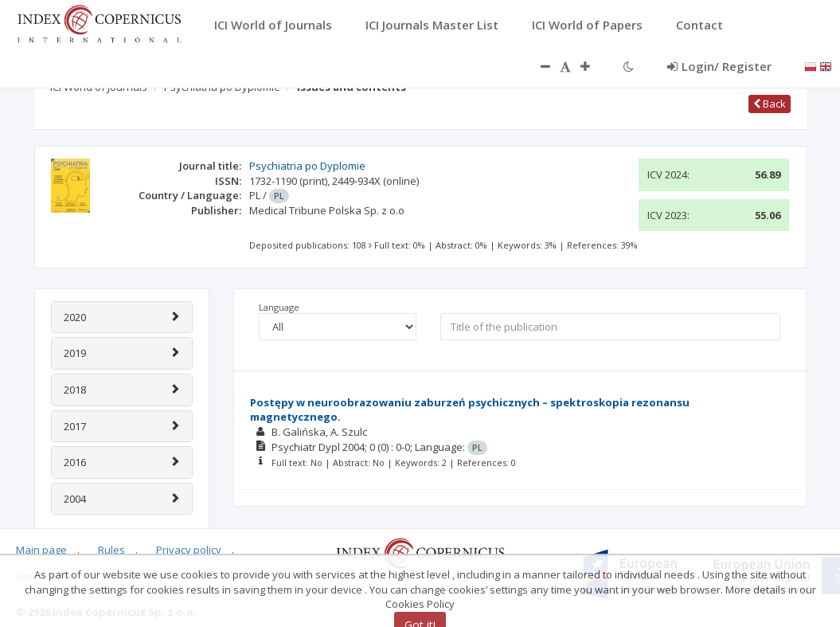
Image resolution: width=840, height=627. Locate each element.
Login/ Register (719, 66)
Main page (41, 550)
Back (770, 104)
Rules (111, 550)
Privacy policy (189, 550)
